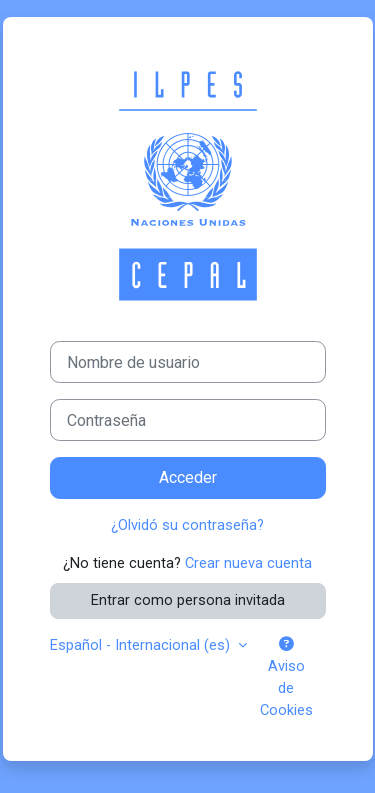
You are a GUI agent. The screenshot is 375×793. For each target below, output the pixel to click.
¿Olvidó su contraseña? (187, 525)
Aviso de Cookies (286, 678)
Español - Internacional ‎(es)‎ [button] (142, 645)
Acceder (188, 477)
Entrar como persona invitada (188, 600)
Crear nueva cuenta (248, 563)
